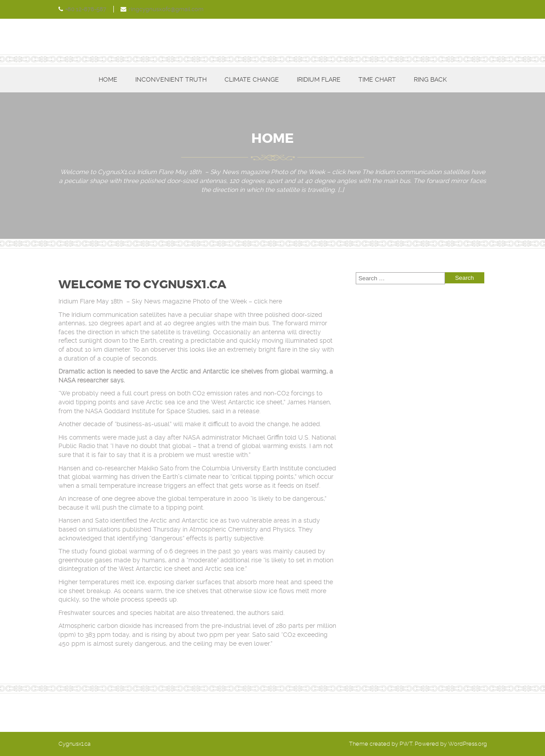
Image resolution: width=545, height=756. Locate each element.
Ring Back (430, 79)
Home (108, 79)
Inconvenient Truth (171, 79)
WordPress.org (468, 744)
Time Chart (377, 79)
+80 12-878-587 (86, 9)
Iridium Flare (319, 79)
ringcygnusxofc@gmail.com (166, 9)
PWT (406, 744)
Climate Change (252, 79)
